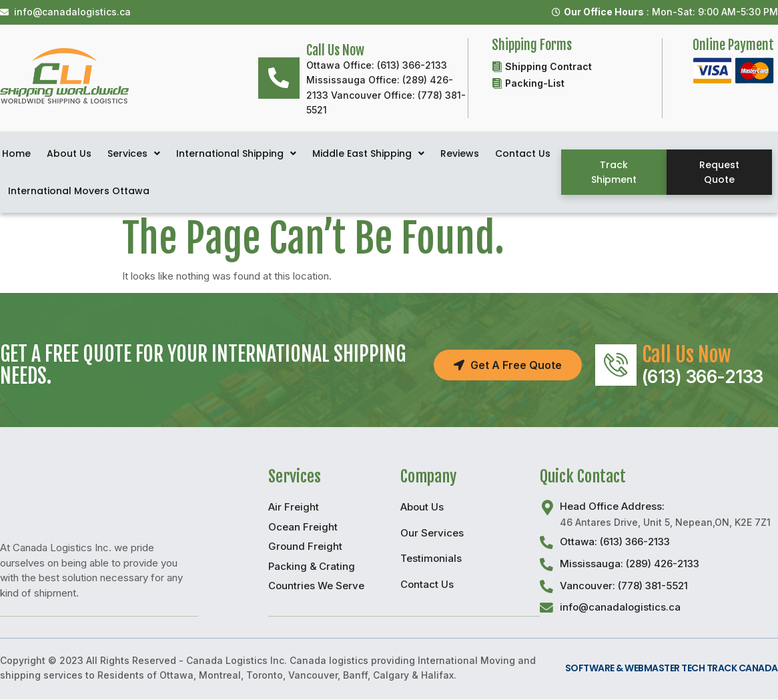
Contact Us (523, 153)
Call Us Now (687, 355)
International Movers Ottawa (79, 191)
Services (134, 153)
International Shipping (236, 153)
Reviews (460, 153)
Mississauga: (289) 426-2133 (630, 564)
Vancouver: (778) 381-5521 (624, 586)
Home (16, 153)
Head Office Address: (612, 506)
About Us (69, 153)
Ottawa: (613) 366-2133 (615, 542)
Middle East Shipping (368, 153)
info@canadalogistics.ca (620, 608)
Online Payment (733, 45)
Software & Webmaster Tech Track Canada (672, 669)
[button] (614, 172)
